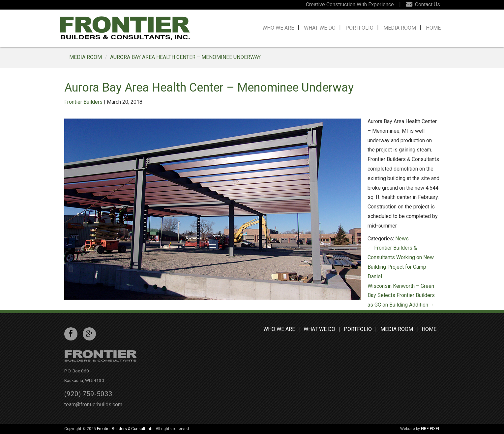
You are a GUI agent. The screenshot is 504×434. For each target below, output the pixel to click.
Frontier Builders (83, 102)
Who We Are (278, 28)
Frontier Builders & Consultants (125, 429)
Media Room (400, 28)
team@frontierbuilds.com (93, 405)
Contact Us (423, 4)
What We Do (320, 28)
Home (433, 28)
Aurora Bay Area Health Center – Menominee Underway (185, 57)
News (402, 239)
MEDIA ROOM (86, 57)
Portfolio (359, 28)
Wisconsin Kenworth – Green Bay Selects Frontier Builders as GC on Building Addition (401, 296)
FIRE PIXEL (430, 429)
